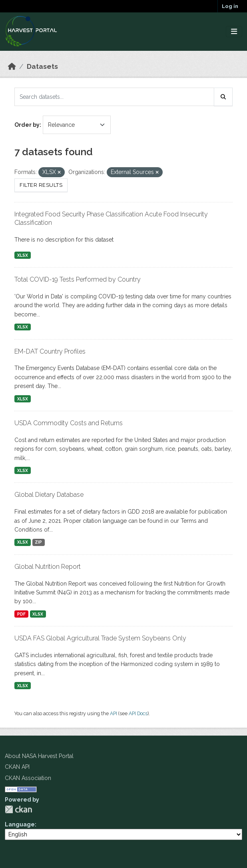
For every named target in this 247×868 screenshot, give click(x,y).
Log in (230, 6)
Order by (27, 125)
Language (20, 824)
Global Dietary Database (49, 495)
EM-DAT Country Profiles (50, 351)
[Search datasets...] (114, 97)
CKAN (18, 809)
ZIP (38, 542)
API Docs (138, 713)
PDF (21, 614)
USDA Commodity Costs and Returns (69, 423)
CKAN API (17, 767)
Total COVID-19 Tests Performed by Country (78, 279)
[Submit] (223, 97)
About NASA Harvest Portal (39, 756)
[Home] (12, 66)
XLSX (23, 255)
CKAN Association (28, 778)
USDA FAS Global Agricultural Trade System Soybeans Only (100, 638)
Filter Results (41, 185)
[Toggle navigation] (234, 32)
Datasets (42, 66)
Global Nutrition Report (48, 567)
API (114, 713)
